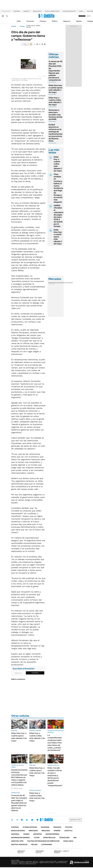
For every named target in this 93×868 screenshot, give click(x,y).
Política (55, 21)
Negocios (67, 21)
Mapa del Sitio (17, 841)
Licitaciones (47, 845)
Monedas (51, 283)
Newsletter (75, 820)
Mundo (26, 834)
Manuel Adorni (37, 11)
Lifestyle (68, 831)
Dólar (19, 21)
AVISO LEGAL (68, 841)
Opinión (79, 21)
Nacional (15, 834)
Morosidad (17, 11)
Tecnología (64, 838)
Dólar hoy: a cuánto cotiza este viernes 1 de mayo (37, 797)
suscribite (82, 16)
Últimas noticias (30, 827)
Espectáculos (49, 838)
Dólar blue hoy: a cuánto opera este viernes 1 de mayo (37, 772)
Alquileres (26, 11)
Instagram (22, 820)
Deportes (38, 834)
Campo (22, 26)
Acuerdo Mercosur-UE (69, 11)
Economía (30, 21)
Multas (34, 845)
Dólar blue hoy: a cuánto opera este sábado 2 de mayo (56, 89)
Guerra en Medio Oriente (52, 11)
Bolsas (57, 283)
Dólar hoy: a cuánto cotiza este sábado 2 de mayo (55, 101)
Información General (21, 838)
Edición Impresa (52, 834)
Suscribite (35, 673)
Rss (75, 838)
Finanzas (43, 21)
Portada (15, 827)
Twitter (12, 820)
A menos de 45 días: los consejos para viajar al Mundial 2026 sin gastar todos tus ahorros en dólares (19, 803)
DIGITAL (22, 852)
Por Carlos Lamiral (17, 788)
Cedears (70, 283)
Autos (37, 838)
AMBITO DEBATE (62, 852)
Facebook (17, 820)
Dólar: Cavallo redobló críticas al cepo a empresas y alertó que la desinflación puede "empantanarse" (55, 777)
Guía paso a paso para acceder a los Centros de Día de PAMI (55, 115)
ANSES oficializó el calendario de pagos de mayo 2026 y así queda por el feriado (59, 216)
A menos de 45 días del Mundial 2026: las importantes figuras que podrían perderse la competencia (55, 71)
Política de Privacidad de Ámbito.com (43, 841)
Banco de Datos (18, 831)
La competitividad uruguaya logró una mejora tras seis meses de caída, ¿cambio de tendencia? (55, 743)
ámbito (14, 26)
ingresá (88, 16)
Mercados (33, 831)
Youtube (32, 820)
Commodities (63, 283)
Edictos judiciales (19, 845)
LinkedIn (27, 820)
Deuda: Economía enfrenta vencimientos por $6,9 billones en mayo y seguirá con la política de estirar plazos (19, 777)
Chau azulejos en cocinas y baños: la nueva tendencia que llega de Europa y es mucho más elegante (58, 188)
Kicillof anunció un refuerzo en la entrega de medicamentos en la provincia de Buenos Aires (56, 133)
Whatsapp (37, 820)
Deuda (81, 11)
